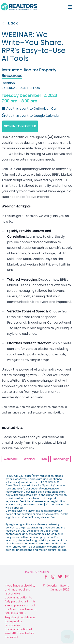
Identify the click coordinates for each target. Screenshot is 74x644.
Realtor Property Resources (29, 73)
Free (44, 459)
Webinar (30, 459)
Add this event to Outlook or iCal (29, 108)
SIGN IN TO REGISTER (20, 126)
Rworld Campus (37, 572)
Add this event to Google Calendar (31, 116)
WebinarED (11, 459)
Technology (60, 459)
